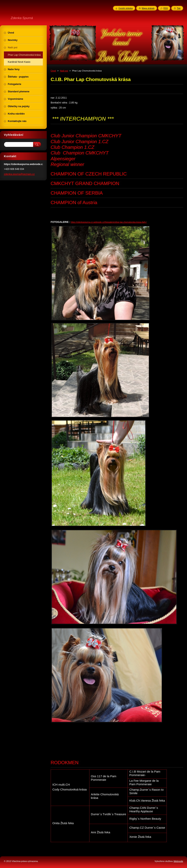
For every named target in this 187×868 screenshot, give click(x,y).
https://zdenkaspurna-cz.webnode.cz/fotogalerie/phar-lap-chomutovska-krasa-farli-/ (109, 222)
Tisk (179, 8)
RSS (166, 8)
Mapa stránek (148, 8)
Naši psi (64, 71)
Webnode (178, 861)
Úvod (53, 71)
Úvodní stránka (126, 8)
